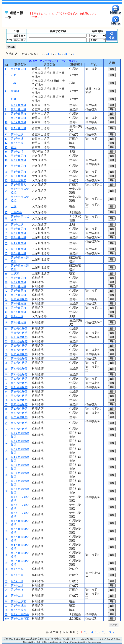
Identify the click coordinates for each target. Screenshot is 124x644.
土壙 (14, 206)
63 (6, 387)
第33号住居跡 (19, 429)
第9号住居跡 (18, 322)
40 (6, 282)
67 (6, 404)
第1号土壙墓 (18, 601)
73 (6, 435)
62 (6, 383)
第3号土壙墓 (18, 610)
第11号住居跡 (19, 333)
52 (6, 337)
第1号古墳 (17, 152)
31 (6, 233)
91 (6, 575)
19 (6, 166)
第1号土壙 (17, 134)
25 (6, 199)
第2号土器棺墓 (20, 619)
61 (6, 379)
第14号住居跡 (19, 341)
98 (6, 610)
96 (6, 601)
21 (6, 176)
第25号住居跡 (19, 392)
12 (6, 134)
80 (6, 491)
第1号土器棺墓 (20, 614)
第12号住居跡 (19, 299)
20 (6, 172)
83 (6, 515)
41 (6, 286)
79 (6, 483)
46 (6, 308)
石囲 (14, 75)
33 (6, 243)
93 (6, 585)
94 (6, 590)
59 (6, 369)
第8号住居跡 (18, 312)
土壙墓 (15, 274)
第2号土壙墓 (18, 606)
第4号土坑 (17, 585)
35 (6, 253)
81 (6, 499)
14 (6, 143)
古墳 (14, 147)
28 (6, 218)
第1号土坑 (17, 569)
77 (6, 467)
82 (6, 507)
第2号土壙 (17, 139)
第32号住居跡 (19, 423)
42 (6, 291)
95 (6, 596)
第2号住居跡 (18, 105)
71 (6, 423)
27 (6, 212)
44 (6, 299)
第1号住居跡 (18, 69)
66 (6, 400)
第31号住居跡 (19, 417)
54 (6, 346)
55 (6, 350)
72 (6, 429)
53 (6, 341)
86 (6, 539)
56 (6, 354)
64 (6, 392)
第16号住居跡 (19, 350)
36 (6, 259)
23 (6, 185)
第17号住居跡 (19, 354)
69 (6, 413)
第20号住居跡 (19, 369)
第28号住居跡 (19, 404)
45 (6, 304)
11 (6, 128)
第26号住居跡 (19, 396)
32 (6, 237)
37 (6, 267)
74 (6, 443)
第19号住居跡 (19, 363)
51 (6, 333)
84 (6, 523)
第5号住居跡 (18, 118)
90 (6, 569)
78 (6, 475)
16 (6, 152)
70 (6, 417)
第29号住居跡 (19, 409)
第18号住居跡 (19, 359)
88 (6, 555)
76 (6, 459)
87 (6, 547)
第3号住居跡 (18, 109)
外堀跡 (15, 91)
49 (6, 322)
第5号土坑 (17, 590)
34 (6, 249)
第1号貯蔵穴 (18, 180)
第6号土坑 (17, 596)
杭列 (14, 99)
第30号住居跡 (19, 413)
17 (6, 156)
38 (6, 274)
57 (6, 359)
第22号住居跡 (19, 379)
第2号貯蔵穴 (18, 185)
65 (6, 396)
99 (6, 614)
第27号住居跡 (19, 400)
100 (7, 619)
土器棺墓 (16, 212)
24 (6, 191)
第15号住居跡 (19, 346)
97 (6, 606)
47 (6, 312)
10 (6, 122)
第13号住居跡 (19, 337)
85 (6, 531)
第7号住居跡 (18, 128)
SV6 (13, 83)
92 (6, 581)
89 (6, 563)
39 (6, 278)
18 (6, 160)
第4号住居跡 (18, 114)
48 (6, 316)
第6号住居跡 (18, 122)
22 (6, 180)
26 (6, 207)
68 (6, 409)
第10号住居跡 (19, 329)
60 (6, 374)
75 (6, 451)
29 (6, 225)
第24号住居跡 (19, 387)
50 (6, 329)
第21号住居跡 (19, 374)
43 (6, 295)
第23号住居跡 (19, 383)
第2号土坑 (17, 575)
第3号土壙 (17, 143)
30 (6, 229)
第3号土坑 (17, 581)
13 (6, 139)
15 (6, 147)
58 (6, 363)
